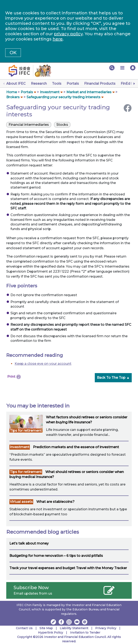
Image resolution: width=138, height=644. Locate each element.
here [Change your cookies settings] (58, 39)
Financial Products (100, 84)
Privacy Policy (106, 628)
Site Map (46, 628)
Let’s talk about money (29, 543)
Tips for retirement (26, 431)
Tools (57, 84)
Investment (50, 92)
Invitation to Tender (85, 633)
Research (39, 84)
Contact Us (24, 628)
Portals (73, 84)
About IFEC (16, 84)
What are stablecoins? (55, 502)
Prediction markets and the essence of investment (76, 447)
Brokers (13, 97)
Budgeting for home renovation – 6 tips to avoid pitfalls (56, 556)
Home (12, 92)
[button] (112, 68)
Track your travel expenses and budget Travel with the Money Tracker (68, 568)
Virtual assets (21, 502)
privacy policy (68, 34)
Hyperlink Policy (51, 633)
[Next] (134, 84)
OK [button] (13, 53)
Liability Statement (74, 628)
